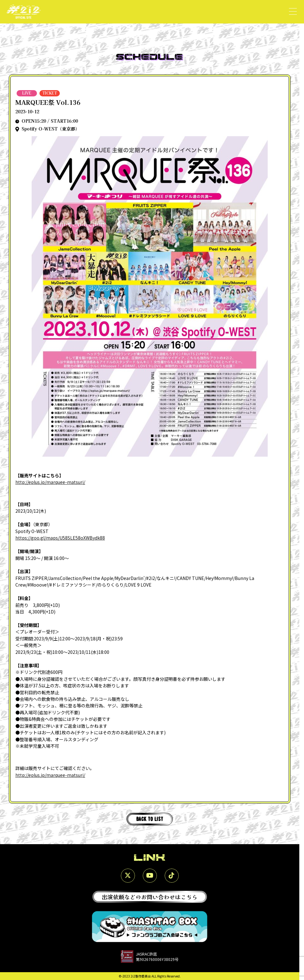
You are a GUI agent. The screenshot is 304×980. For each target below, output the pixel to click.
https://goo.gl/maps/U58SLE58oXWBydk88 (60, 538)
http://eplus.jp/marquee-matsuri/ (50, 482)
